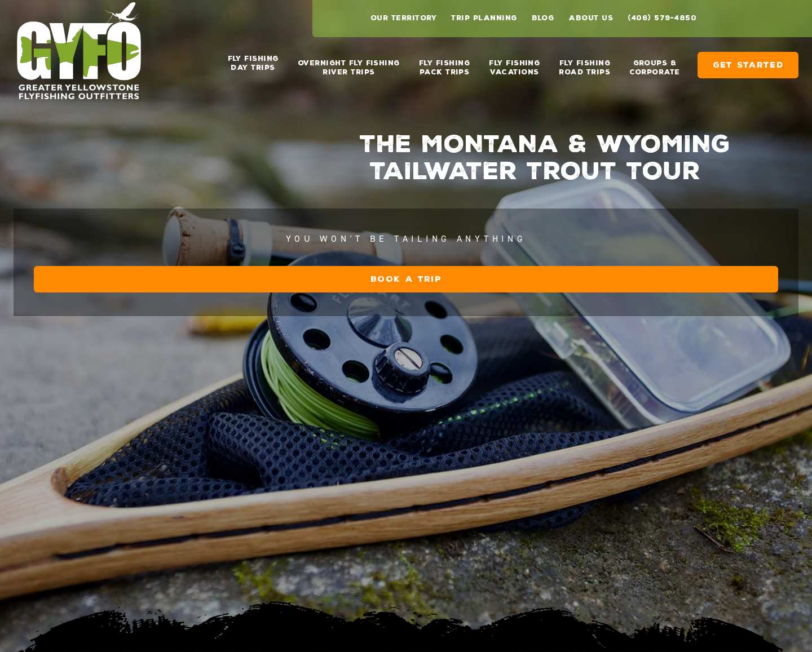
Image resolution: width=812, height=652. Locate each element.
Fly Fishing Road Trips (584, 68)
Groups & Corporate (654, 68)
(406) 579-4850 (662, 18)
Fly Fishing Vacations (514, 68)
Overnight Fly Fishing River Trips (349, 68)
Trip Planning (484, 18)
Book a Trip (406, 279)
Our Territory (403, 18)
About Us (591, 18)
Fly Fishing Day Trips (253, 63)
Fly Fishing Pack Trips (444, 68)
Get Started (748, 65)
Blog (543, 18)
